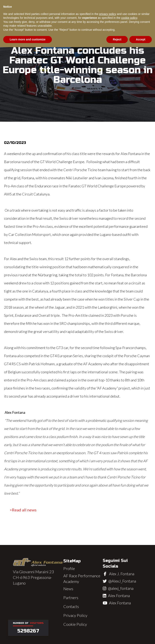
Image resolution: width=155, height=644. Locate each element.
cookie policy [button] (129, 18)
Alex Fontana (119, 595)
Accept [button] (141, 39)
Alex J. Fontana (122, 574)
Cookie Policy (75, 624)
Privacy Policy (75, 615)
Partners (71, 598)
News (68, 589)
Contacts (71, 606)
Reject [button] (117, 39)
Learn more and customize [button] (28, 39)
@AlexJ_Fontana (122, 581)
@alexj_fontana (121, 588)
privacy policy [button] (108, 14)
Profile (69, 568)
